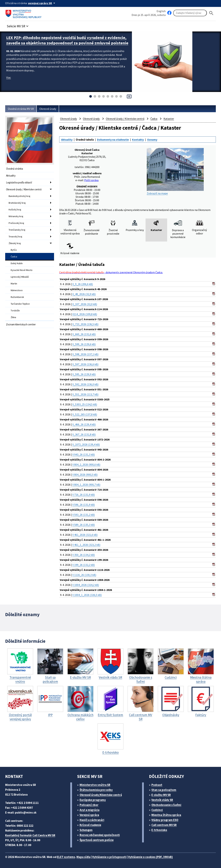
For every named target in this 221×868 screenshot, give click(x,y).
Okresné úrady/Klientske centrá (101, 795)
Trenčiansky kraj (17, 230)
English (161, 11)
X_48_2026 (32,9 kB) (84, 294)
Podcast (157, 785)
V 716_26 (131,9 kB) (84, 495)
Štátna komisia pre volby (96, 790)
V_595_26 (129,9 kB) (84, 374)
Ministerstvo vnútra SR (95, 785)
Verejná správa (89, 815)
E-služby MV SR (161, 795)
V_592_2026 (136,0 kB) (85, 384)
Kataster (169, 119)
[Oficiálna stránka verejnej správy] (42, 3)
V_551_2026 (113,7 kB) (85, 394)
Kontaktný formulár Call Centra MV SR (30, 835)
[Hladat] (211, 13)
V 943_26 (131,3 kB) (84, 454)
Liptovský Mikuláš (20, 277)
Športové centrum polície (97, 840)
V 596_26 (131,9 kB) (84, 505)
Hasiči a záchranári (92, 820)
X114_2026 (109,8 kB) (85, 314)
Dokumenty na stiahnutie (113, 140)
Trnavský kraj (15, 236)
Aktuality (11, 176)
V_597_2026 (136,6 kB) (85, 364)
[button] (18, 25)
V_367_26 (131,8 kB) (84, 434)
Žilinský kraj (15, 243)
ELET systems (66, 857)
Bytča (14, 250)
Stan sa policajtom (164, 790)
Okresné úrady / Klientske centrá (24, 189)
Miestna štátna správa (166, 815)
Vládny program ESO (165, 820)
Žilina (13, 317)
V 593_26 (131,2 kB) (84, 515)
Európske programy (93, 800)
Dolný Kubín (17, 263)
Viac (9, 77)
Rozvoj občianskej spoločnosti (100, 835)
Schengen (86, 830)
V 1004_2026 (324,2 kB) (86, 585)
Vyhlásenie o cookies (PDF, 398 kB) (150, 857)
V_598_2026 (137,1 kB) (85, 354)
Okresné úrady (48, 109)
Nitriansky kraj (16, 216)
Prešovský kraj (16, 223)
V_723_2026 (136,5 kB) (85, 324)
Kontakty (138, 140)
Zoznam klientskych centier (21, 324)
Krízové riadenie (90, 825)
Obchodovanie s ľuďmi (166, 805)
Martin (14, 284)
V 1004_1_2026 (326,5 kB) (87, 595)
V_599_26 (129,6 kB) (84, 344)
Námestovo (17, 290)
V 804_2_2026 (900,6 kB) (86, 465)
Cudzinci (157, 810)
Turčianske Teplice (20, 304)
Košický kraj (15, 210)
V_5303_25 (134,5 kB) (85, 404)
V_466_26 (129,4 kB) (84, 424)
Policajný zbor (89, 805)
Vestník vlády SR (162, 800)
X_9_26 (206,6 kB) (83, 284)
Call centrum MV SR (164, 825)
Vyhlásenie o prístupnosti (109, 857)
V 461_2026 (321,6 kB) (85, 535)
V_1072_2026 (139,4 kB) (86, 444)
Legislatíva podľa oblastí (19, 182)
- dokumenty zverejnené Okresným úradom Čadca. (111, 272)
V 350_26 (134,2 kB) (84, 555)
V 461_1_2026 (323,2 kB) (86, 545)
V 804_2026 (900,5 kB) (85, 475)
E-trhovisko (159, 830)
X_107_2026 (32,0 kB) (85, 304)
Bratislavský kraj (17, 203)
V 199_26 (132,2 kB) (84, 565)
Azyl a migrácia (90, 810)
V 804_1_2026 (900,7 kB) (86, 485)
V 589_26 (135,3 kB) (84, 525)
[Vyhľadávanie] (190, 13)
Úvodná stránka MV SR (21, 109)
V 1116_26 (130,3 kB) (84, 575)
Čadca (14, 257)
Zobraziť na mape (175, 171)
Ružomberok (17, 297)
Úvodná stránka (15, 169)
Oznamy (152, 140)
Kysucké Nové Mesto (22, 270)
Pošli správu (91, 180)
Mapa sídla (83, 857)
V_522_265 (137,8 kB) (85, 414)
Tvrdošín (15, 310)
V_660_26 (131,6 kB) (84, 334)
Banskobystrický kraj (19, 196)
